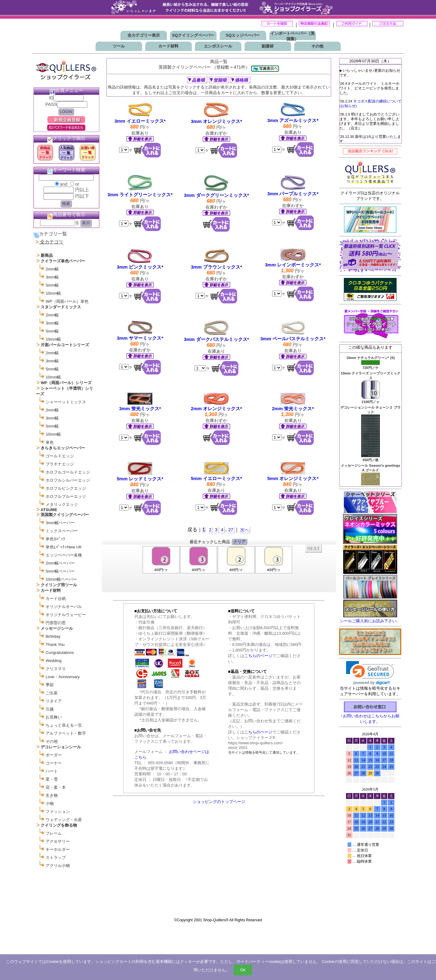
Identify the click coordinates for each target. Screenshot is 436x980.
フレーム (54, 833)
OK (243, 970)
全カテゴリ (52, 242)
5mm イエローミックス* (216, 478)
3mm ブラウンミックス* (216, 267)
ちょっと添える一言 (64, 725)
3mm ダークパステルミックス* (216, 339)
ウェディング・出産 (64, 820)
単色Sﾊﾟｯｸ (55, 539)
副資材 (268, 46)
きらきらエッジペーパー (63, 448)
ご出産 (52, 693)
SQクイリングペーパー (193, 35)
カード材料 (168, 46)
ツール (119, 46)
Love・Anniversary (63, 677)
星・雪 (52, 779)
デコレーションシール (61, 747)
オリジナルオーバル (64, 607)
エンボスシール (218, 46)
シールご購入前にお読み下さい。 (370, 621)
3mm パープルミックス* (293, 194)
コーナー (54, 763)
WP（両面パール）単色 (67, 301)
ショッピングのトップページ (219, 802)
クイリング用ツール (59, 585)
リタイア (54, 701)
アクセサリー (58, 841)
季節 (50, 685)
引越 (50, 709)
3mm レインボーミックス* (293, 265)
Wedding (54, 661)
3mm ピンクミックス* (140, 267)
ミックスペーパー (62, 531)
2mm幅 (52, 269)
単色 (50, 442)
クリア (239, 542)
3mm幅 (52, 277)
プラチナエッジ (60, 464)
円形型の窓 (56, 623)
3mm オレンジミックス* (216, 121)
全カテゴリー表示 (144, 35)
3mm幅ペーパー (60, 523)
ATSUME (49, 510)
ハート (52, 771)
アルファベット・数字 (66, 733)
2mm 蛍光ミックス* (293, 408)
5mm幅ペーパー (60, 571)
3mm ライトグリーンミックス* (140, 195)
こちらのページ (258, 656)
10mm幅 (53, 293)
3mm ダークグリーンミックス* (216, 195)
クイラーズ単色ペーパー (63, 261)
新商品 (47, 255)
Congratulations (60, 653)
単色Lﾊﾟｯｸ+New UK (64, 547)
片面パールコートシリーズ (65, 345)
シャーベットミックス (66, 402)
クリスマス (56, 669)
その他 (317, 46)
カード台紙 (56, 599)
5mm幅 (52, 285)
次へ (245, 530)
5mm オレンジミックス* (293, 478)
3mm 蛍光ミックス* (140, 408)
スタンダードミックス (61, 307)
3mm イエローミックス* (140, 121)
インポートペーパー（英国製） (292, 36)
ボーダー (54, 755)
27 (231, 530)
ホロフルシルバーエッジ (68, 480)
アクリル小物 (58, 866)
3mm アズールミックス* (293, 120)
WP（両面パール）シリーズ (66, 383)
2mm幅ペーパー (60, 563)
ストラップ (56, 857)
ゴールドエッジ (60, 456)
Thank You (55, 644)
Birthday (53, 636)
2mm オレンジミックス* (216, 408)
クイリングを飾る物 (59, 825)
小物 (50, 803)
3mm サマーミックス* (140, 338)
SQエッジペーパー (243, 35)
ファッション (58, 812)
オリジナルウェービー (66, 615)
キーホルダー (58, 849)
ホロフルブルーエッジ (66, 496)
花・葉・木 (56, 787)
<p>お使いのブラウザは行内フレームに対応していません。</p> (370, 822)
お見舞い (54, 717)
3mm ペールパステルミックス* (293, 339)
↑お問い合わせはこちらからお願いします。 (370, 716)
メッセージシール (57, 628)
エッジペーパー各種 (64, 555)
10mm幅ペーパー (61, 579)
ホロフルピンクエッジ (66, 488)
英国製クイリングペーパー (65, 515)
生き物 (52, 795)
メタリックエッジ (62, 504)
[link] (370, 673)
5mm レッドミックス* (140, 479)
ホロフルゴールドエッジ (68, 472)
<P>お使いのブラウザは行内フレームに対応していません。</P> (219, 568)
